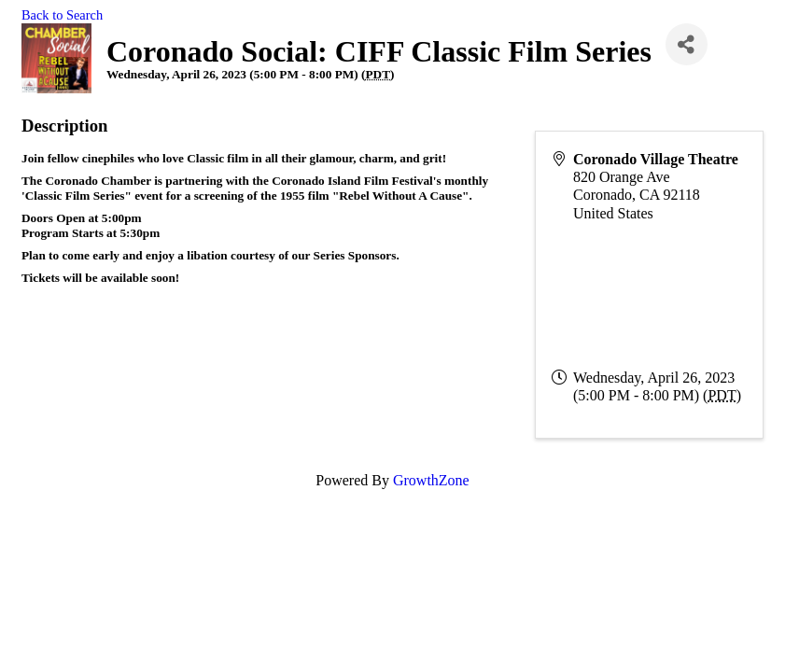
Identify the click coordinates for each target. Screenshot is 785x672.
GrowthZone (431, 480)
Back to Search (62, 15)
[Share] (687, 44)
